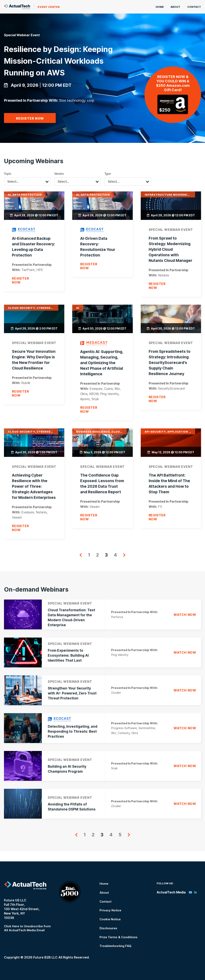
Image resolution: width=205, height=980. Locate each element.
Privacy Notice (110, 911)
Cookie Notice (110, 920)
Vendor (59, 185)
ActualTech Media (32, 7)
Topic (8, 185)
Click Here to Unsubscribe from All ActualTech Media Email (29, 930)
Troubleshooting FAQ (115, 946)
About (176, 7)
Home (162, 7)
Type (108, 185)
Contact (194, 7)
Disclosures (108, 928)
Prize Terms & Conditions (118, 937)
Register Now (30, 130)
